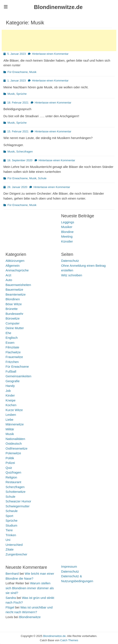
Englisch (12, 338)
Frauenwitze (14, 357)
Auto (9, 280)
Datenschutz (70, 261)
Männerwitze (15, 424)
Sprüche (21, 94)
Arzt (8, 275)
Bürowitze (13, 318)
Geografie (13, 381)
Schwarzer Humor (18, 501)
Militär (10, 429)
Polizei (10, 463)
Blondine (67, 232)
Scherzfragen (24, 152)
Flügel (10, 607)
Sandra (11, 598)
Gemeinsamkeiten (18, 376)
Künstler (67, 241)
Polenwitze (13, 453)
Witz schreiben (72, 275)
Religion (11, 477)
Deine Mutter (15, 328)
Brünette (12, 309)
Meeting (67, 236)
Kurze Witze (14, 410)
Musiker (67, 227)
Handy (10, 386)
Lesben (11, 415)
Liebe (9, 420)
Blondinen (13, 299)
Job (8, 391)
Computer (13, 323)
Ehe (8, 333)
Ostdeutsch (14, 443)
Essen (10, 343)
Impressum (69, 566)
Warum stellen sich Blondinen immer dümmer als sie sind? (30, 588)
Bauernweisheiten (18, 285)
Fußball (11, 371)
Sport (9, 516)
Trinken (11, 535)
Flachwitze (13, 352)
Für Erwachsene (18, 72)
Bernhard (12, 574)
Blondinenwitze (30, 617)
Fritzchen (12, 362)
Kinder (10, 395)
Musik (33, 72)
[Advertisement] (59, 40)
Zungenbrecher (16, 554)
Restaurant (13, 482)
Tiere (9, 530)
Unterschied (14, 545)
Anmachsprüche (17, 270)
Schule (42, 178)
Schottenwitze (15, 492)
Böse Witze (14, 304)
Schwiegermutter (18, 506)
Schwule (12, 511)
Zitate (10, 549)
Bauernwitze (14, 289)
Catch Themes (69, 640)
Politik (10, 458)
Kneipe (11, 400)
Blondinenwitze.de (58, 7)
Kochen (11, 405)
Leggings (68, 222)
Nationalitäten (15, 439)
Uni (8, 540)
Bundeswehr (14, 314)
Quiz (9, 468)
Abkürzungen (15, 261)
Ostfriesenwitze (17, 448)
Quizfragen (13, 472)
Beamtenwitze (16, 294)
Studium (11, 525)
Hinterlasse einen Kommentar (50, 54)
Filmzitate (12, 347)
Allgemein (13, 266)
